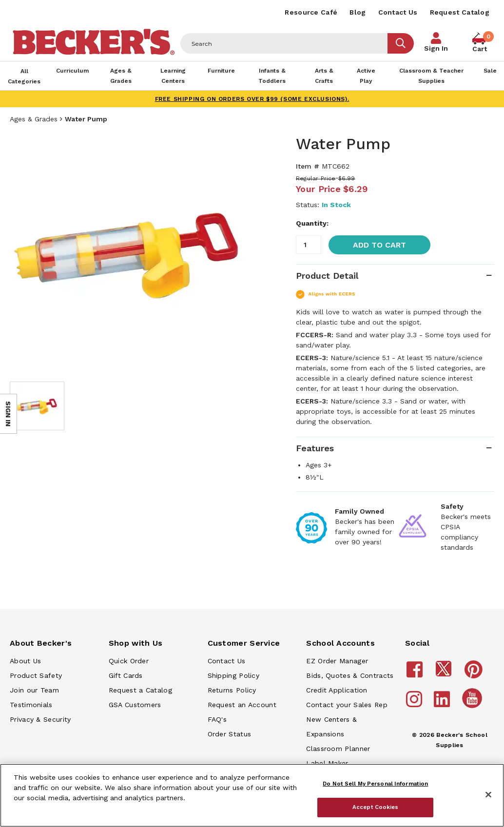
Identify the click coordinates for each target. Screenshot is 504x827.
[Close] (488, 795)
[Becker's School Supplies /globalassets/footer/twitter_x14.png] (445, 674)
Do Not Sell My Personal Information (375, 784)
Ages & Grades (34, 119)
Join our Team (34, 690)
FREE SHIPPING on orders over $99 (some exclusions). (252, 99)
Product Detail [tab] (327, 276)
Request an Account (242, 705)
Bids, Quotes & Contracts (350, 675)
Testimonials (31, 705)
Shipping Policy (234, 675)
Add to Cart (379, 245)
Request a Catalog (140, 690)
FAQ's (217, 719)
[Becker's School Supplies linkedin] (443, 704)
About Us (25, 661)
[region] (252, 795)
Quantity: (312, 223)
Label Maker (327, 763)
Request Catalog (460, 12)
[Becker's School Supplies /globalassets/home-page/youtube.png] (474, 708)
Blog (358, 12)
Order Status (230, 734)
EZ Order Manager (337, 661)
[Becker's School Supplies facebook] (416, 674)
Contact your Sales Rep (347, 705)
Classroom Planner (338, 749)
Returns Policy (232, 690)
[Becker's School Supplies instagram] (416, 704)
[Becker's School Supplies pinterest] (475, 674)
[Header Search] (284, 43)
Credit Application (337, 690)
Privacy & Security (40, 719)
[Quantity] (309, 245)
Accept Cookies (376, 807)
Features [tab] (315, 448)
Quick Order (129, 661)
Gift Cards (126, 675)
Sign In (436, 48)
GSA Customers (135, 705)
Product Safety (36, 675)
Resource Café (311, 12)
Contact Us (398, 12)
